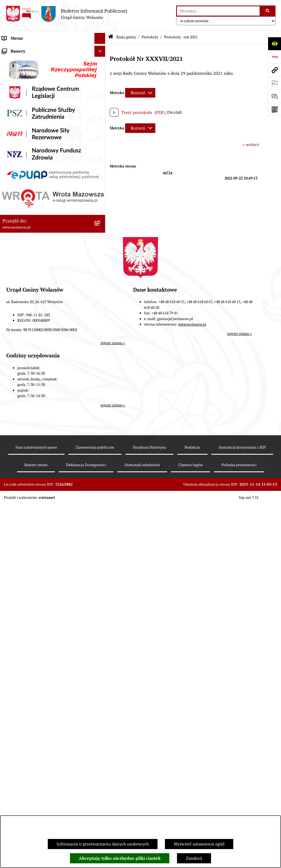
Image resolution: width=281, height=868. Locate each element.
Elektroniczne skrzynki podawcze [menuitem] (35, 769)
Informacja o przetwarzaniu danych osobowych (103, 844)
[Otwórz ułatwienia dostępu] (274, 44)
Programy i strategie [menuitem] (22, 649)
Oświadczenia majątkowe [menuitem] (27, 638)
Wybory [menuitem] (10, 693)
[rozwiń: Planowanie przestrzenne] (101, 660)
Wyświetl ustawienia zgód (199, 844)
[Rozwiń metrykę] (140, 93)
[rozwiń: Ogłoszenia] (101, 583)
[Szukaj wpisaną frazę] (268, 11)
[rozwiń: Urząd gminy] (101, 561)
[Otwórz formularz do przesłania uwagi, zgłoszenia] (274, 96)
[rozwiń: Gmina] (101, 60)
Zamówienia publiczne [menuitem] (25, 671)
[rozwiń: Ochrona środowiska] (101, 715)
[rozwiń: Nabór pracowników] (101, 737)
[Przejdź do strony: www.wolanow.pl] (274, 70)
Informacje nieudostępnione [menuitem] (30, 780)
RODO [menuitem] (8, 49)
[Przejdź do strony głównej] (66, 14)
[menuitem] (53, 97)
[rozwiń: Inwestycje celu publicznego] (101, 682)
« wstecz (251, 145)
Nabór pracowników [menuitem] (22, 737)
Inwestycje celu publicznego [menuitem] (30, 682)
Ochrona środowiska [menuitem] (22, 715)
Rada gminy (126, 37)
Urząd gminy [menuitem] (15, 561)
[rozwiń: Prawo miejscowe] (101, 594)
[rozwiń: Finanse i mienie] (101, 605)
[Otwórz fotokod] (274, 109)
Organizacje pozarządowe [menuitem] (27, 726)
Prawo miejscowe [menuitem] (19, 594)
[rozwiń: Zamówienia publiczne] (101, 671)
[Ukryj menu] (100, 38)
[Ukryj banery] (100, 804)
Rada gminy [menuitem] (14, 82)
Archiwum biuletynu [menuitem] (22, 791)
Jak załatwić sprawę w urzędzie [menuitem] (32, 572)
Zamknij (194, 858)
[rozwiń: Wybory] (101, 693)
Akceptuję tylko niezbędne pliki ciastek (120, 858)
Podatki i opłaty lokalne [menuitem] (26, 616)
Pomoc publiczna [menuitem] (19, 627)
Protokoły (150, 37)
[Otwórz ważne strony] (274, 83)
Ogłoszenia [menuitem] (13, 583)
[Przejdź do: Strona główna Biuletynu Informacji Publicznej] (111, 37)
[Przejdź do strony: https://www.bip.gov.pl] (274, 57)
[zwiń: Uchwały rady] (101, 140)
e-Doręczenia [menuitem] (15, 759)
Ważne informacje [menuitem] (20, 71)
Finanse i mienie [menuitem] (19, 605)
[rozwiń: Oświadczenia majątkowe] (101, 638)
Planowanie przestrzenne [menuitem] (27, 660)
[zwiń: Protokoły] (101, 344)
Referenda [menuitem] (12, 704)
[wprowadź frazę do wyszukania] (218, 11)
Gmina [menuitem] (9, 60)
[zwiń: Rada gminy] (101, 82)
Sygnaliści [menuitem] (12, 748)
